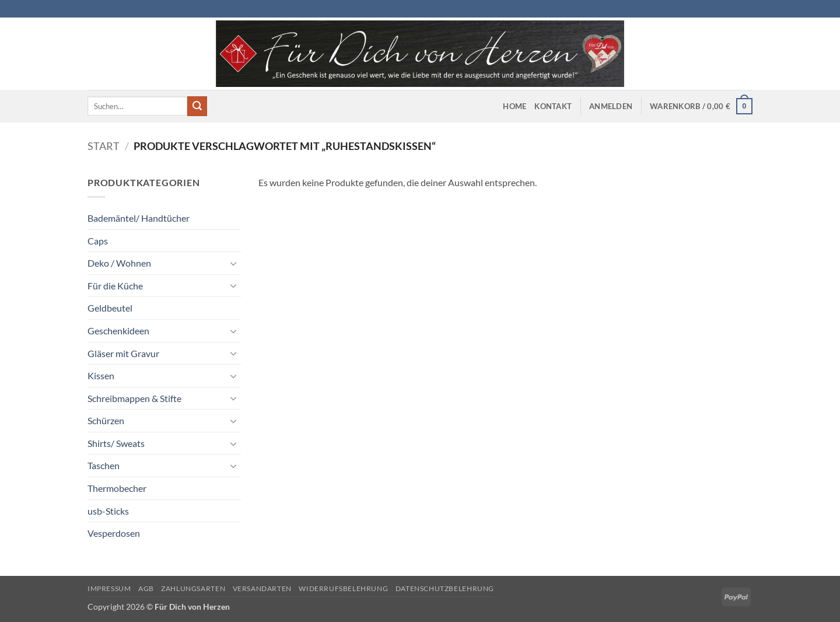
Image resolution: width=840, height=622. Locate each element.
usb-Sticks (108, 511)
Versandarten (262, 588)
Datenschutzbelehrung (445, 588)
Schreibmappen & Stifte (134, 398)
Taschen (104, 465)
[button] (611, 106)
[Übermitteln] (197, 106)
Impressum (109, 588)
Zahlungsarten (193, 588)
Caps (98, 241)
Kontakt (553, 106)
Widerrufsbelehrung (343, 588)
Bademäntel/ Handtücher (139, 218)
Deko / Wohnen (119, 263)
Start (104, 146)
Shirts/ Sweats (116, 443)
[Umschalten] (234, 263)
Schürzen (106, 420)
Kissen (101, 375)
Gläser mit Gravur (123, 353)
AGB (146, 588)
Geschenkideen (118, 331)
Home (514, 106)
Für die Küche (115, 286)
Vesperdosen (114, 533)
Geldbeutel (110, 308)
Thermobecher (117, 488)
